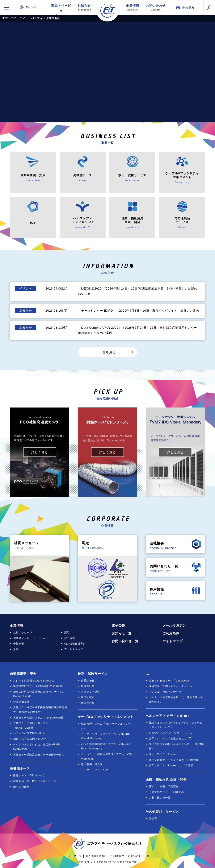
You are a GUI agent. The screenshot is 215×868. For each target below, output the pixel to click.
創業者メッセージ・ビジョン (31, 638)
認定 (67, 632)
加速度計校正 (89, 686)
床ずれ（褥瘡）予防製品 (164, 786)
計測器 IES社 (21, 702)
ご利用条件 (171, 633)
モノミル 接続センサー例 (165, 692)
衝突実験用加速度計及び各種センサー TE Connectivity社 (38, 694)
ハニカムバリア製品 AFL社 (30, 733)
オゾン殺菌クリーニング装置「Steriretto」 (175, 760)
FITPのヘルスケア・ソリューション (171, 733)
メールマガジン (174, 625)
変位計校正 (88, 697)
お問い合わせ (156, 7)
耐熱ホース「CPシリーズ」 (30, 775)
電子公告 (118, 625)
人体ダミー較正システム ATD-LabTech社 (38, 718)
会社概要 (19, 644)
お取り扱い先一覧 (160, 798)
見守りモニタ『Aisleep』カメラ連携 (171, 765)
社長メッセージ (23, 632)
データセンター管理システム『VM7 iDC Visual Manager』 (106, 736)
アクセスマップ (74, 649)
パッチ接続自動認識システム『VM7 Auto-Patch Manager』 (107, 746)
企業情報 (132, 7)
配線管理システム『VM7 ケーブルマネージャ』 (107, 726)
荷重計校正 (88, 681)
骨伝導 (153, 819)
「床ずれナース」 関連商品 (167, 792)
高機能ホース (20, 768)
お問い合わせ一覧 (125, 641)
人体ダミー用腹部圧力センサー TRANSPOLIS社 (32, 725)
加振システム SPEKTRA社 (30, 739)
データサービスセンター (96, 770)
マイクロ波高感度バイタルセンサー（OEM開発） (176, 746)
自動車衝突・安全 (23, 674)
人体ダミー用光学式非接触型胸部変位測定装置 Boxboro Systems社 (40, 710)
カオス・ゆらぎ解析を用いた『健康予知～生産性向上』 (176, 700)
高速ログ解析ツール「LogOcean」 (170, 681)
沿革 (16, 649)
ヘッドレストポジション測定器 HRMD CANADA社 (37, 747)
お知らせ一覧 (122, 633)
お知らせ (84, 7)
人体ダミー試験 (90, 692)
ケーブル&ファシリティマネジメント (106, 717)
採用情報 (70, 638)
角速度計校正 (89, 703)
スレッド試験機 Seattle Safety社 (33, 681)
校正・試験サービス (93, 674)
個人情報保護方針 (75, 644)
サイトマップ (173, 641)
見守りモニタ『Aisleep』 (165, 754)
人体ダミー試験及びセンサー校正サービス (39, 755)
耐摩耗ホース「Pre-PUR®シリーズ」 (36, 781)
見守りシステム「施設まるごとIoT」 (171, 738)
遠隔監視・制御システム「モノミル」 (172, 686)
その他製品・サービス (162, 812)
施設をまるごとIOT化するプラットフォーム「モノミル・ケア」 (176, 725)
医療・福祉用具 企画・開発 (166, 779)
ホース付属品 (21, 787)
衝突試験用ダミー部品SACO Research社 (39, 686)
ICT (149, 674)
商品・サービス (61, 9)
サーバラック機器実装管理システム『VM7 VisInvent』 (107, 757)
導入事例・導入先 (92, 764)
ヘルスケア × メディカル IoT (168, 716)
